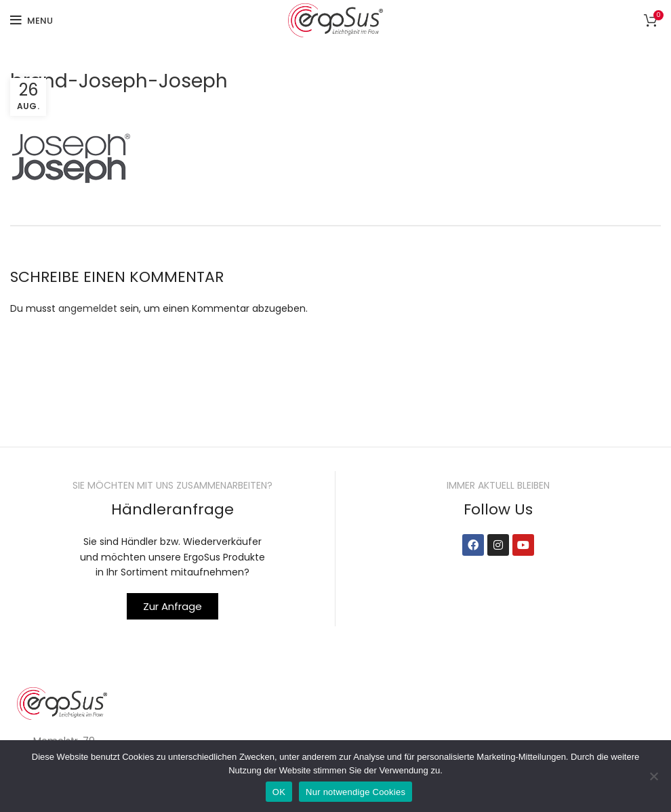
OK (279, 792)
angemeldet (88, 308)
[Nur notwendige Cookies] (654, 776)
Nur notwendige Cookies (355, 792)
